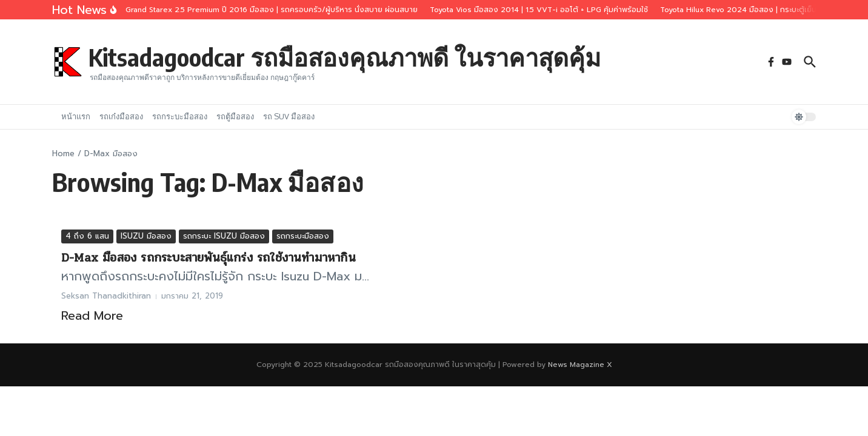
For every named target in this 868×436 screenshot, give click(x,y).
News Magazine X (580, 365)
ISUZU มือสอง (146, 236)
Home (63, 154)
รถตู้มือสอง (235, 116)
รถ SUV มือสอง (289, 116)
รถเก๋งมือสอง (121, 116)
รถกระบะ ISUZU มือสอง (224, 236)
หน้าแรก (76, 116)
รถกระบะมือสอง (180, 116)
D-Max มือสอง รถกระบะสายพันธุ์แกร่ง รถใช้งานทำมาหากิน (209, 258)
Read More (92, 315)
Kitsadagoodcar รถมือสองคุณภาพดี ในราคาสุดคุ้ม (345, 57)
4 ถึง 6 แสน (87, 236)
